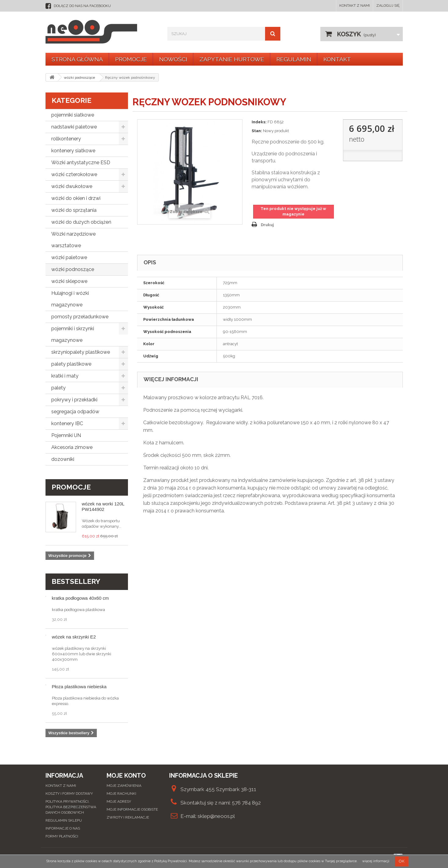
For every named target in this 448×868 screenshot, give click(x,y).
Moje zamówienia (124, 786)
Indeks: (259, 122)
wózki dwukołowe (72, 186)
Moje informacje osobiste (132, 809)
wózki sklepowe (69, 281)
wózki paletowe (69, 257)
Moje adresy (119, 801)
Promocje (131, 59)
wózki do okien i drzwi (76, 198)
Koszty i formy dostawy (69, 794)
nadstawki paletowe (74, 127)
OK (402, 861)
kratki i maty (65, 376)
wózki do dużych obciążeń (81, 222)
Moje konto (126, 776)
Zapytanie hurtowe (232, 59)
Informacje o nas (63, 828)
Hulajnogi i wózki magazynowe (70, 299)
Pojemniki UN (66, 435)
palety (58, 388)
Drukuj (267, 225)
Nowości (173, 59)
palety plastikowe (71, 364)
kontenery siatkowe (73, 151)
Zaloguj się (388, 5)
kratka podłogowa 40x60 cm (80, 598)
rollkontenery (66, 139)
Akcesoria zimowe (72, 447)
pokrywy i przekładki (74, 400)
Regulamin (294, 59)
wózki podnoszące (73, 269)
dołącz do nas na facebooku (82, 6)
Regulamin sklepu (64, 820)
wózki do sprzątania (74, 210)
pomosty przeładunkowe (80, 317)
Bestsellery (76, 581)
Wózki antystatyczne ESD (81, 163)
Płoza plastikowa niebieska (79, 687)
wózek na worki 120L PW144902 (103, 506)
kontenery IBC (67, 423)
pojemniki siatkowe (73, 115)
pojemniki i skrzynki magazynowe (73, 334)
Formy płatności (62, 836)
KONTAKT (337, 59)
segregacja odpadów (75, 412)
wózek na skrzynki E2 (74, 637)
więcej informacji (376, 861)
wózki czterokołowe (74, 174)
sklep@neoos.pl (216, 816)
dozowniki (63, 459)
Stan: (257, 131)
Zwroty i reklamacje (128, 817)
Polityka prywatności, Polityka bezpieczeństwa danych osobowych (71, 807)
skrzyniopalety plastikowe (81, 352)
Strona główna (77, 59)
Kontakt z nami (355, 5)
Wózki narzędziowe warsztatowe (73, 240)
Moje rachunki (121, 794)
